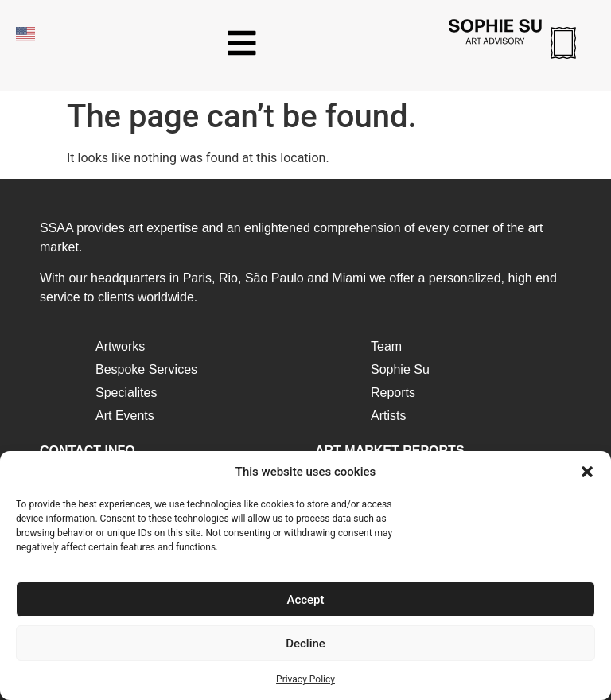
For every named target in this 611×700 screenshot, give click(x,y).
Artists (388, 416)
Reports (393, 393)
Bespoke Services (146, 369)
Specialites (126, 393)
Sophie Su (400, 369)
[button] (587, 472)
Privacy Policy (305, 679)
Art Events (125, 416)
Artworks (120, 346)
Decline (305, 644)
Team (386, 346)
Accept (305, 600)
